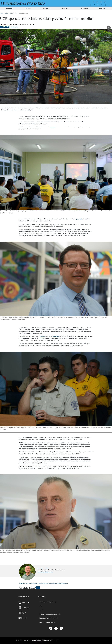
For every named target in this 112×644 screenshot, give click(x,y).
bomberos (31, 583)
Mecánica (42, 336)
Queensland (79, 219)
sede (44, 583)
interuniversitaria (49, 583)
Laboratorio (56, 336)
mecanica (41, 583)
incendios (26, 583)
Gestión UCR (14, 27)
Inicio (1, 13)
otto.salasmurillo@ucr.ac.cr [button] (45, 572)
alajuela (55, 583)
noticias (6, 13)
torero (66, 583)
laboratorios (60, 583)
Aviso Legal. (38, 640)
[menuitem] (91, 5)
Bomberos (53, 127)
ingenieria (36, 583)
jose (64, 583)
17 (16, 13)
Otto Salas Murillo (43, 568)
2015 (11, 13)
